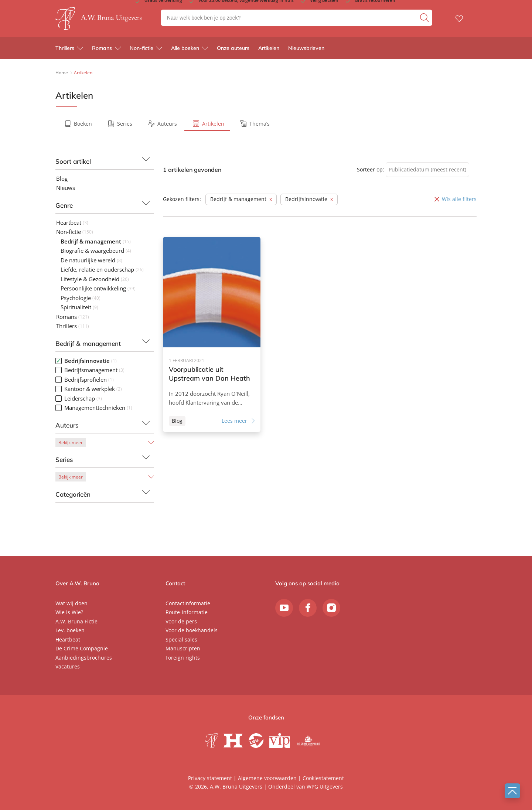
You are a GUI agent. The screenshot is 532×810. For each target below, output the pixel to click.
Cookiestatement (323, 778)
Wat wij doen (71, 603)
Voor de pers (181, 621)
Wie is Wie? (69, 612)
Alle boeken (185, 48)
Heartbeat (68, 639)
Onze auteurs (233, 48)
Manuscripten (183, 648)
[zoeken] (425, 18)
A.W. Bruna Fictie (76, 621)
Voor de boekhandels (192, 630)
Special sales (181, 639)
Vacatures (68, 666)
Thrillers (65, 48)
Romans (102, 48)
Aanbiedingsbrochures (84, 658)
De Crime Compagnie (82, 648)
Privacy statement (210, 778)
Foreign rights (183, 658)
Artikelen (269, 48)
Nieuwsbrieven (306, 48)
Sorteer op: (371, 169)
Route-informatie (187, 612)
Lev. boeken (70, 630)
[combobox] (427, 170)
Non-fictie (141, 48)
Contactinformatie (188, 603)
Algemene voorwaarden (267, 778)
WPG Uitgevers (325, 787)
